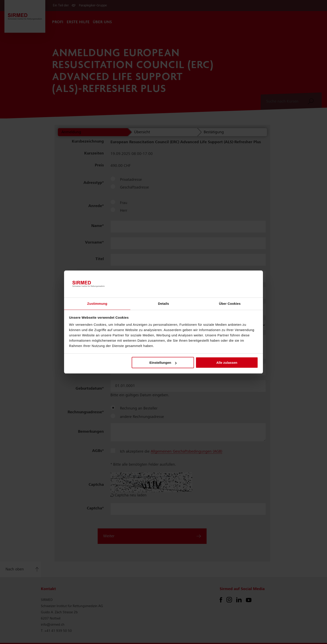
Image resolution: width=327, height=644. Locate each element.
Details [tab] (163, 304)
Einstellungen (163, 363)
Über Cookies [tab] (230, 304)
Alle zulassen (227, 363)
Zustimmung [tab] (97, 304)
